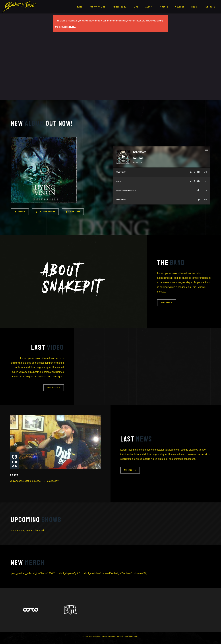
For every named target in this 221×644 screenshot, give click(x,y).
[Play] (121, 154)
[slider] (162, 167)
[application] (162, 157)
